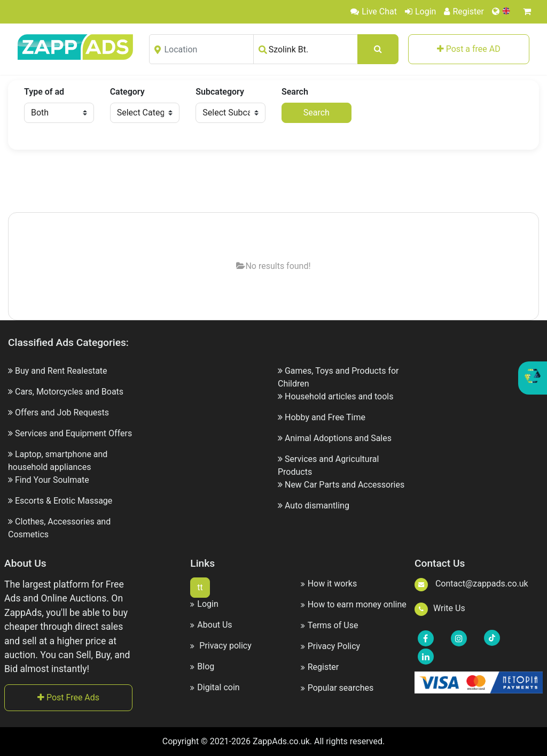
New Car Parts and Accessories (345, 485)
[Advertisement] (273, 182)
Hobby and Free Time (325, 417)
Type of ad (44, 92)
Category (127, 92)
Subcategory (220, 92)
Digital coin (215, 687)
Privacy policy (221, 646)
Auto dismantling (317, 506)
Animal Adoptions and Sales (338, 438)
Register (464, 11)
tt (200, 587)
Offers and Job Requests (62, 412)
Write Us (440, 608)
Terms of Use (330, 625)
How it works (329, 584)
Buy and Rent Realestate (61, 371)
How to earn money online (354, 604)
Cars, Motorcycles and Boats (69, 392)
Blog (202, 666)
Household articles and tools (339, 396)
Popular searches (337, 688)
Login (420, 11)
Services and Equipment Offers (73, 433)
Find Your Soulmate (52, 480)
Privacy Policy (331, 646)
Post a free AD (469, 49)
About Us (211, 625)
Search (295, 92)
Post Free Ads (68, 697)
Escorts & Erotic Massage (64, 501)
